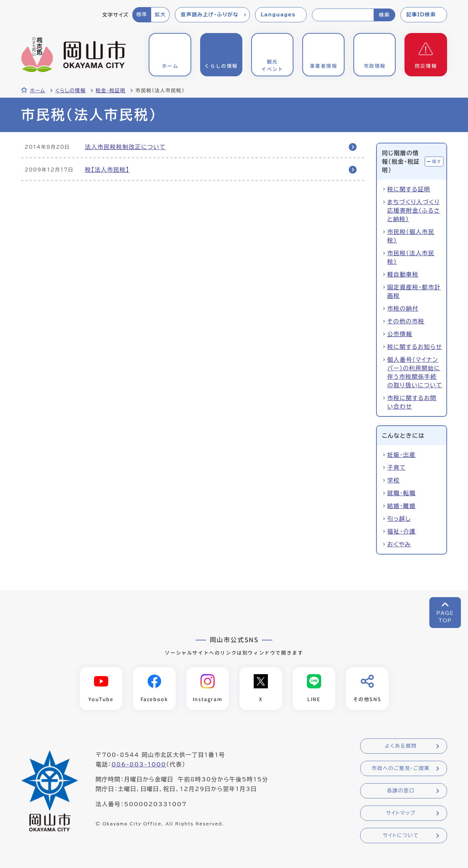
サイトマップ (401, 813)
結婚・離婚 (402, 506)
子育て (397, 468)
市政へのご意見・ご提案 (401, 768)
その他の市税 (406, 321)
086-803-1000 (139, 764)
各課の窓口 (401, 791)
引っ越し (399, 519)
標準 (142, 15)
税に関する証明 (409, 189)
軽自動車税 (403, 274)
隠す (437, 161)
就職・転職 (402, 493)
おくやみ (399, 544)
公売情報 (400, 334)
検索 (384, 15)
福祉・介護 (402, 531)
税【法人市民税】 (107, 170)
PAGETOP (445, 617)
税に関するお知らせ (415, 347)
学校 (394, 480)
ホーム (38, 91)
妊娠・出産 (402, 455)
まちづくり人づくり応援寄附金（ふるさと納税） (414, 211)
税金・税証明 (111, 91)
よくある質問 (401, 746)
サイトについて (401, 835)
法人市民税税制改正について (126, 147)
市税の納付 (403, 309)
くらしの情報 (71, 91)
